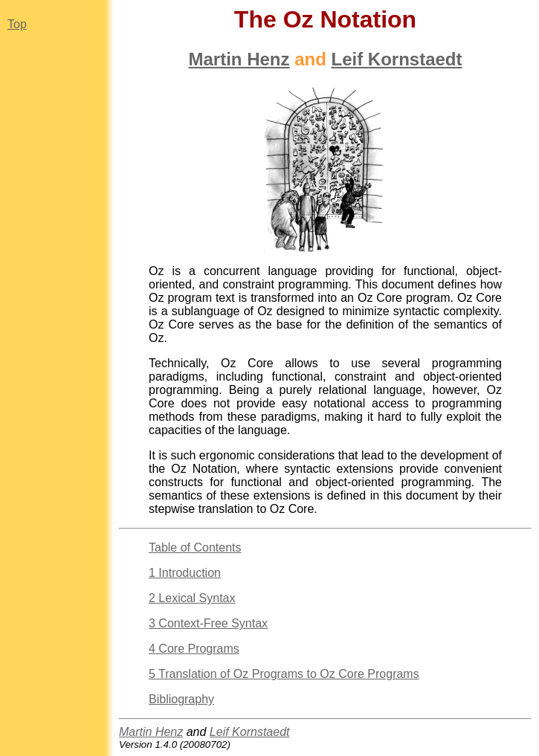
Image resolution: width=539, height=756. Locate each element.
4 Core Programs (194, 649)
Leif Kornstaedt (397, 59)
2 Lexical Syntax (192, 598)
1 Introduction (185, 573)
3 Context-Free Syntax (208, 623)
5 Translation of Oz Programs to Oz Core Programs (284, 674)
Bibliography (181, 699)
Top (17, 24)
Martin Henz (239, 59)
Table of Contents (195, 547)
